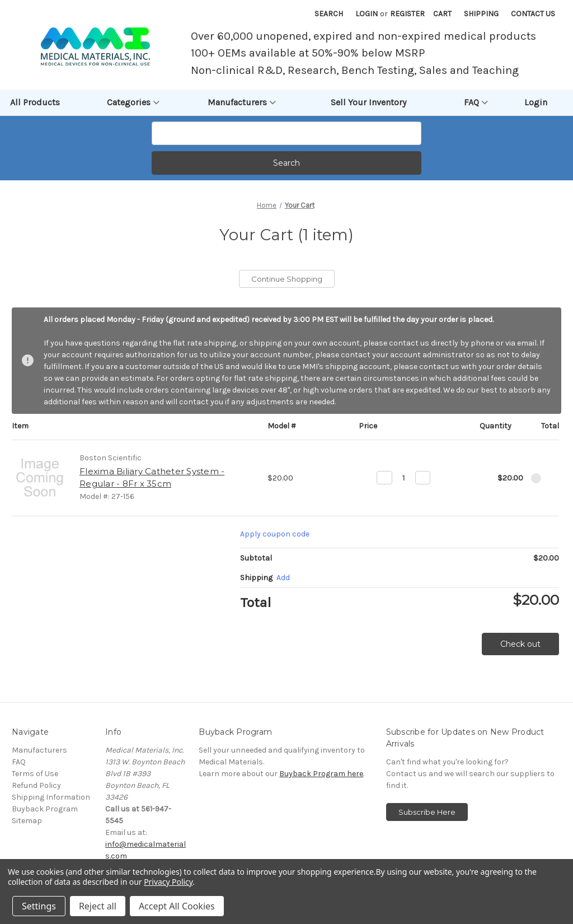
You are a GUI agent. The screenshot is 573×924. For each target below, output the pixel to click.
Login (367, 14)
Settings (39, 906)
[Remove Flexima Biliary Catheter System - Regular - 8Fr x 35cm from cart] (536, 478)
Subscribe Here (427, 812)
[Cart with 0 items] (442, 14)
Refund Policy (36, 785)
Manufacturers (242, 102)
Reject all (98, 906)
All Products (35, 102)
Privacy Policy (168, 882)
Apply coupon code (275, 534)
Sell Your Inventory (368, 102)
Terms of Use (35, 774)
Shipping (481, 14)
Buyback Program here (321, 774)
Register (407, 14)
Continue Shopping (287, 279)
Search (329, 14)
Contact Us (533, 14)
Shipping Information (51, 797)
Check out (520, 644)
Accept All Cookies (177, 906)
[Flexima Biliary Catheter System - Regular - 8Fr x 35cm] (404, 478)
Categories (133, 102)
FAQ (476, 102)
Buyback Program (45, 809)
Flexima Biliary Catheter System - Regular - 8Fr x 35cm (152, 478)
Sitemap (27, 821)
